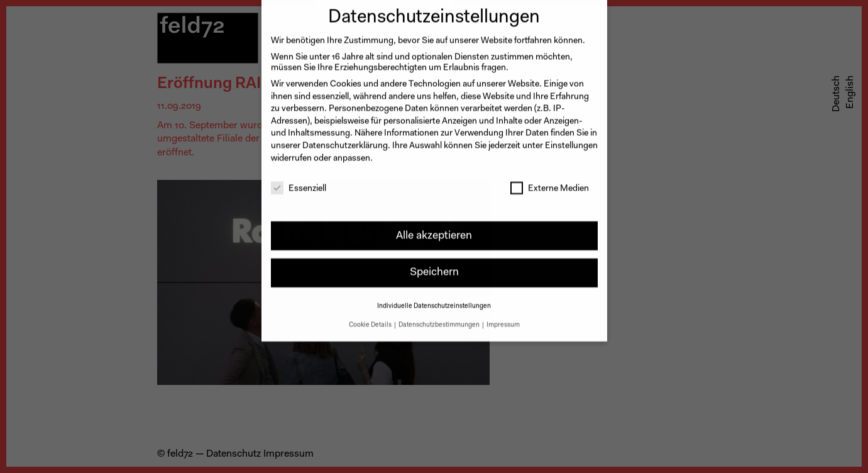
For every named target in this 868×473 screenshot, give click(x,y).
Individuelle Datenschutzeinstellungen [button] (434, 300)
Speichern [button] (434, 266)
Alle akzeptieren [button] (434, 229)
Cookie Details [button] (371, 319)
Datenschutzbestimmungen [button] (440, 319)
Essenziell (299, 183)
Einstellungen (571, 140)
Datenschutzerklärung (345, 140)
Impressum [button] (503, 319)
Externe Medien (550, 183)
